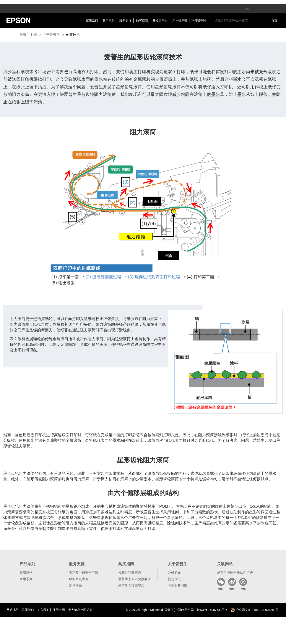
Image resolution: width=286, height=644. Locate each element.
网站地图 (13, 610)
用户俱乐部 (180, 21)
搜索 (255, 21)
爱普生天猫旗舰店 (131, 585)
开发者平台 (160, 21)
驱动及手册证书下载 (84, 572)
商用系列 (109, 21)
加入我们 (43, 610)
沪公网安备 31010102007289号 (254, 610)
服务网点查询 (79, 579)
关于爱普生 (200, 21)
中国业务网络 (177, 585)
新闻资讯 (174, 579)
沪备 (212, 610)
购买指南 (142, 21)
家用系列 (92, 21)
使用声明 (59, 610)
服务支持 (125, 21)
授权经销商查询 (130, 572)
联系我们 (28, 610)
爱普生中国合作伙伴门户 (235, 572)
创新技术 (73, 35)
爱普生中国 (28, 35)
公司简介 (174, 572)
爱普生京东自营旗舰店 (135, 579)
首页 (274, 21)
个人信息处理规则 (80, 610)
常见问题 (75, 585)
